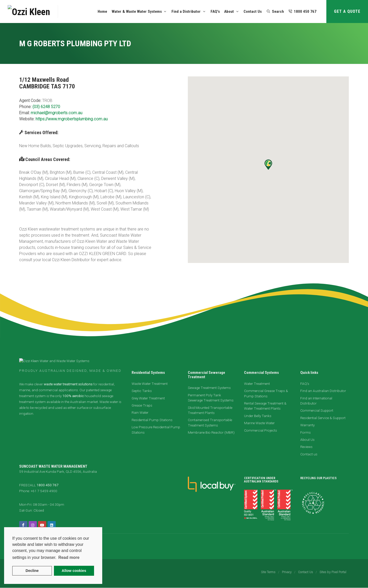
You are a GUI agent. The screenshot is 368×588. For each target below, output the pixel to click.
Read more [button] (69, 557)
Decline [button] (32, 571)
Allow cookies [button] (74, 571)
